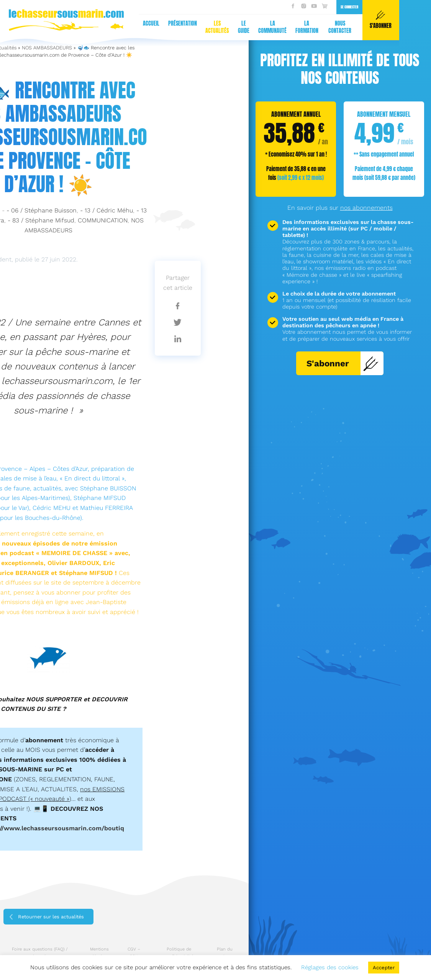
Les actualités (66, 27)
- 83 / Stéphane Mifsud (41, 220)
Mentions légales (99, 953)
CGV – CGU (134, 953)
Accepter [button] (384, 968)
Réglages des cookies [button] (330, 967)
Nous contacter (190, 27)
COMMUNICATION (103, 220)
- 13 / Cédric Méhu (107, 210)
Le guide (93, 27)
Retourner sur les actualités (51, 917)
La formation (156, 27)
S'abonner (343, 363)
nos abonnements (366, 208)
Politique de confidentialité (179, 953)
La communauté (122, 27)
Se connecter (199, 7)
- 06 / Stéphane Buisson (42, 210)
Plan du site (225, 953)
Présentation (32, 23)
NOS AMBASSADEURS (47, 48)
